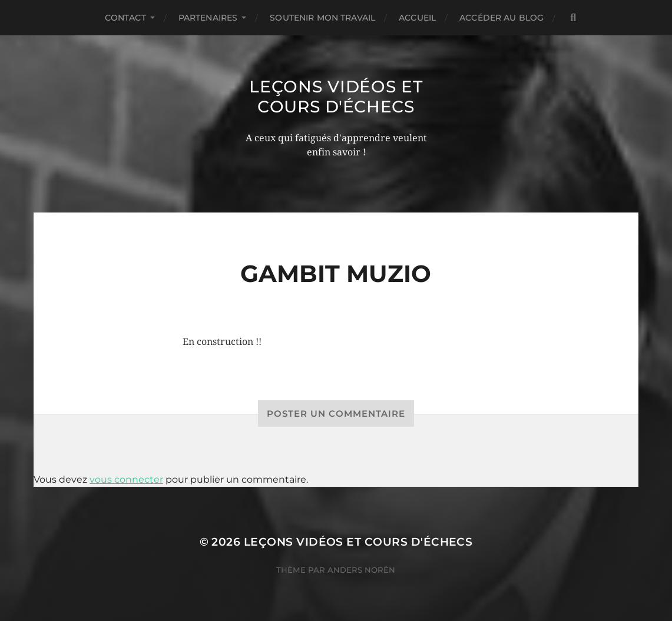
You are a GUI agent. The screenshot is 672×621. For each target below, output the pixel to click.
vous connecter (126, 479)
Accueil (417, 18)
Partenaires (208, 18)
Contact (125, 18)
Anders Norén (361, 570)
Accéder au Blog (501, 18)
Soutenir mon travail (322, 18)
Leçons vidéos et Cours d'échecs (336, 97)
